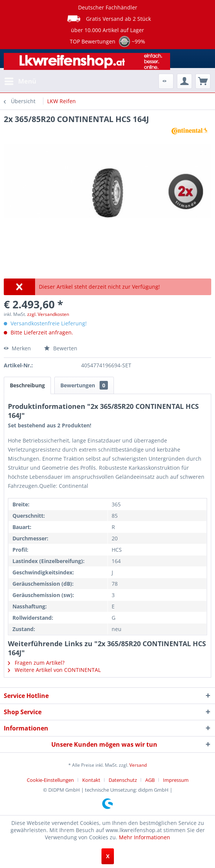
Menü (20, 80)
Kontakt (91, 780)
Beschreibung (27, 385)
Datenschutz (123, 780)
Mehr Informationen (144, 837)
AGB (150, 780)
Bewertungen (84, 385)
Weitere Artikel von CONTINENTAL (54, 670)
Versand (138, 765)
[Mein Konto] (184, 81)
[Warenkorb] (203, 81)
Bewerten (61, 348)
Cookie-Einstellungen (50, 780)
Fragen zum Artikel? (36, 663)
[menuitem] (20, 81)
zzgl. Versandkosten (48, 314)
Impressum (176, 780)
